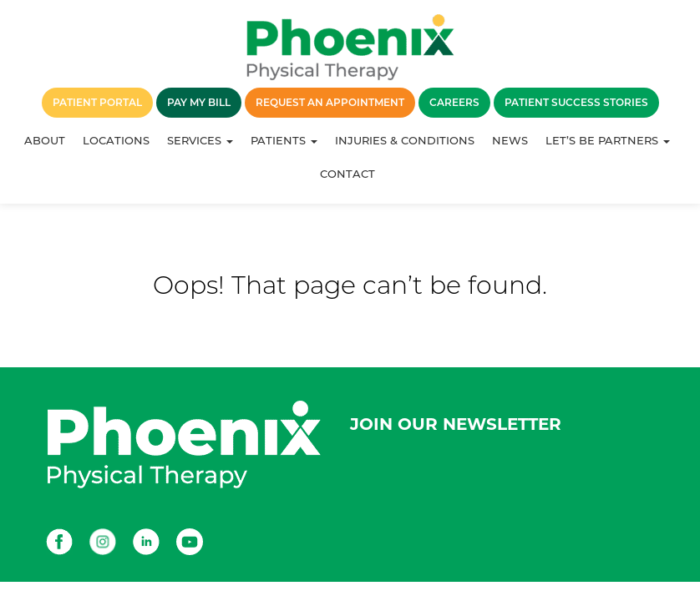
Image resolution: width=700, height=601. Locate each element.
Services (200, 140)
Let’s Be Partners (608, 140)
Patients (284, 140)
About (45, 140)
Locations (116, 140)
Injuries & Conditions (405, 140)
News (510, 140)
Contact (347, 174)
